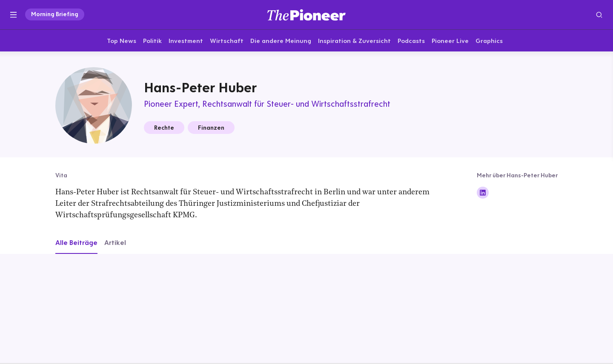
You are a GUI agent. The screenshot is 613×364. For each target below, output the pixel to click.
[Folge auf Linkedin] (483, 193)
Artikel (115, 243)
